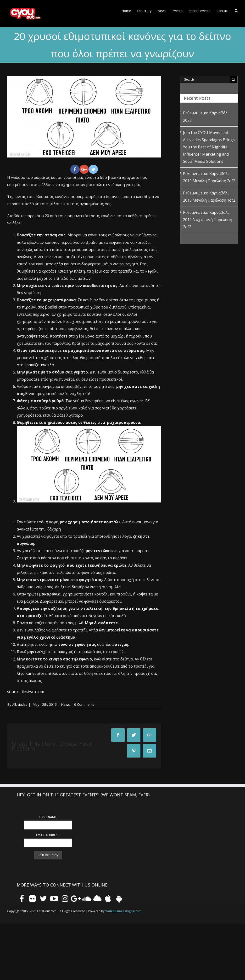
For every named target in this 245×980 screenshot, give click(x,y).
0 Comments (84, 704)
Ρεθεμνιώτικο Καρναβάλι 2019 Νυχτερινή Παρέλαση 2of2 (208, 220)
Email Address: (48, 835)
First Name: (48, 817)
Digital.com (123, 911)
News (65, 704)
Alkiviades (20, 704)
